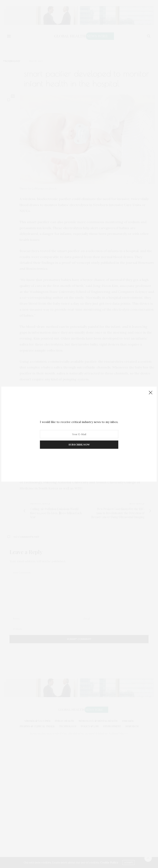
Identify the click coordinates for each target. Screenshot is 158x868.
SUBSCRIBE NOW (79, 445)
